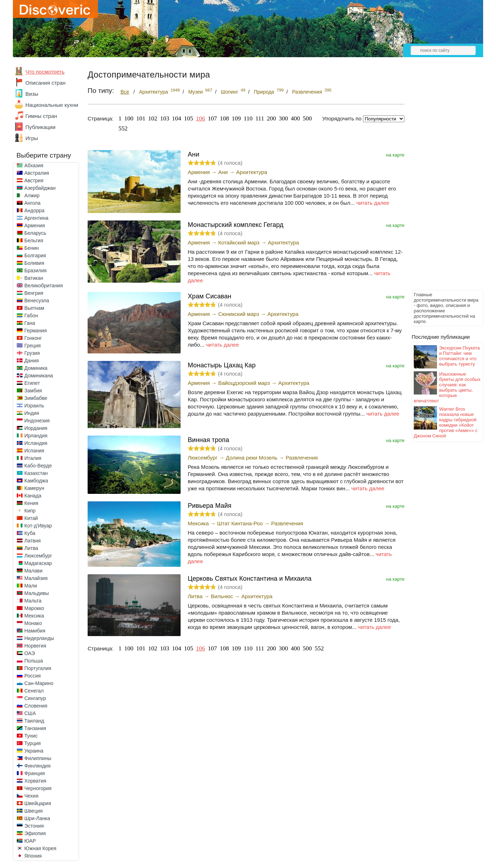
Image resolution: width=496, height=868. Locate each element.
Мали (31, 586)
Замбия (33, 391)
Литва (31, 548)
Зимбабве (36, 398)
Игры (32, 138)
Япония (33, 856)
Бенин (31, 248)
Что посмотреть (45, 72)
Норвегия (35, 646)
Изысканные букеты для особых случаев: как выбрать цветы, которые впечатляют (447, 387)
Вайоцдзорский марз (244, 383)
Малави (33, 571)
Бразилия (35, 271)
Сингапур (35, 698)
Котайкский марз (239, 242)
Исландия (36, 443)
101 (141, 118)
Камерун (34, 488)
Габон (31, 316)
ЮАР (30, 841)
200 (271, 118)
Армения (35, 225)
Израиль (34, 406)
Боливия (34, 263)
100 (129, 118)
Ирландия (36, 436)
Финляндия (37, 766)
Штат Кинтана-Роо (240, 523)
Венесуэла (37, 301)
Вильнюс (222, 596)
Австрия (34, 180)
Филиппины (38, 758)
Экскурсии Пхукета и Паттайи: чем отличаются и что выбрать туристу (460, 356)
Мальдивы (37, 593)
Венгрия (34, 293)
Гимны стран (41, 116)
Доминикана (39, 376)
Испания (34, 451)
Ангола (32, 203)
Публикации (40, 127)
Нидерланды (39, 638)
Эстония (34, 826)
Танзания (35, 728)
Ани (223, 172)
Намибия (35, 631)
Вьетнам (34, 308)
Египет (32, 383)
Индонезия (37, 421)
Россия (33, 676)
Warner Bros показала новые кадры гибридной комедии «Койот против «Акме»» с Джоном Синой (446, 422)
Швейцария (38, 803)
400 (295, 118)
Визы (32, 94)
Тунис (31, 736)
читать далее (373, 203)
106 (201, 118)
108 (225, 118)
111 (260, 118)
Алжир (32, 195)
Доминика (36, 368)
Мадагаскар (38, 563)
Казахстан (36, 473)
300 (284, 118)
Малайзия (36, 578)
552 (123, 128)
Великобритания (44, 286)
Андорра (34, 210)
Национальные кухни (52, 105)
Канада (33, 496)
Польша (34, 661)
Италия (33, 458)
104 (177, 118)
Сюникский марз (239, 314)
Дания (31, 361)
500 (308, 118)
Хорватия (35, 781)
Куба (30, 533)
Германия (36, 331)
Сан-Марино (39, 683)
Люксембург (38, 556)
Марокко (34, 608)
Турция (33, 743)
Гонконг (33, 338)
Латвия (33, 541)
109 (236, 118)
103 (165, 118)
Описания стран (45, 83)
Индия (32, 413)
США (30, 713)
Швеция (33, 811)
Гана (30, 323)
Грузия (32, 353)
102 (153, 118)
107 (212, 118)
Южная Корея (40, 848)
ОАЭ (30, 653)
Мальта (33, 601)
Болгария (35, 256)
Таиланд (34, 721)
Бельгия (34, 240)
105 (189, 118)
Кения (31, 503)
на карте (395, 155)
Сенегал (34, 691)
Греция (33, 346)
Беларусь (35, 233)
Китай (31, 518)
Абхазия (34, 165)
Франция (35, 773)
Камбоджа (36, 481)
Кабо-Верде (38, 466)
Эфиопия (35, 833)
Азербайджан (40, 188)
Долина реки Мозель (252, 458)
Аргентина (36, 218)
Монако (33, 623)
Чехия (31, 796)
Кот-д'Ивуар (38, 526)
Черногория (38, 788)
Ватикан (34, 278)
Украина (34, 751)
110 (248, 118)
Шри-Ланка (37, 818)
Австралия (37, 173)
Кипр (30, 511)
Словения (36, 706)
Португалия (38, 668)
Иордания (36, 428)
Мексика (34, 616)
